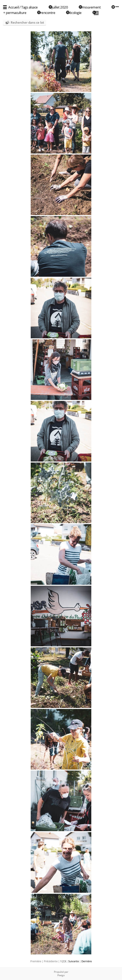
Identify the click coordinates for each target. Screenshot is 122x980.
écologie (75, 13)
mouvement (91, 7)
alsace (33, 7)
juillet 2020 (60, 7)
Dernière (87, 961)
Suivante (74, 961)
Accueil (14, 7)
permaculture (16, 13)
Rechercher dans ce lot (27, 22)
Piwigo (61, 975)
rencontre (48, 13)
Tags (25, 7)
